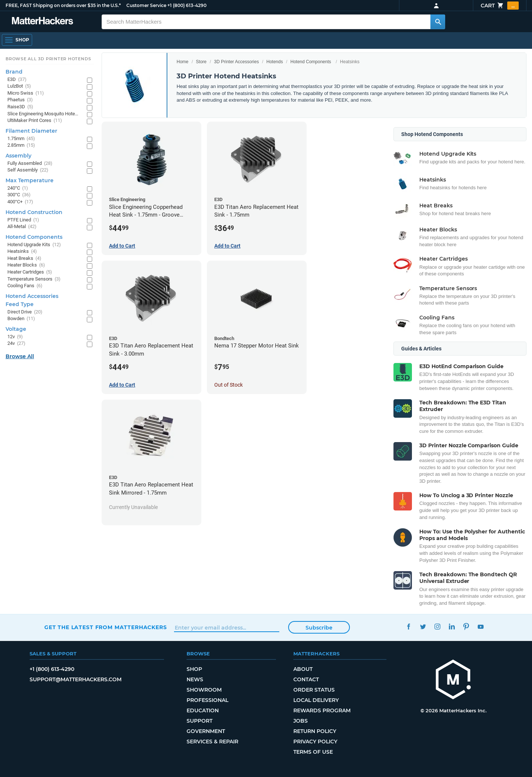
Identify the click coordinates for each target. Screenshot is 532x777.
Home (183, 62)
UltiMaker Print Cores (35, 121)
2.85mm (21, 145)
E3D (17, 80)
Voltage (16, 329)
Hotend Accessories (32, 296)
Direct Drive (25, 312)
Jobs (301, 721)
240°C (18, 188)
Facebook (408, 626)
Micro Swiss (26, 93)
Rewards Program (322, 710)
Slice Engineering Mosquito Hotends (43, 114)
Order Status (314, 690)
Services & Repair (212, 742)
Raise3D (20, 107)
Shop (194, 669)
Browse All (20, 356)
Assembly (18, 156)
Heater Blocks (26, 265)
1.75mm (21, 139)
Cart (500, 6)
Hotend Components (311, 62)
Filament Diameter (31, 131)
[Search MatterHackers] (438, 22)
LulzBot (19, 86)
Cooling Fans (25, 286)
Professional (207, 700)
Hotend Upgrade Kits (34, 245)
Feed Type (20, 304)
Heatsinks (22, 252)
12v (15, 337)
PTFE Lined (23, 220)
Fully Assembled (30, 164)
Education (203, 710)
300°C (19, 195)
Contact (306, 679)
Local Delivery (316, 700)
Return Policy (315, 731)
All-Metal (22, 227)
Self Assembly (28, 170)
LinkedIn (452, 626)
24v (16, 344)
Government (206, 731)
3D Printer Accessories (236, 62)
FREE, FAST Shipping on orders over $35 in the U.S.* (63, 5)
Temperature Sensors (34, 279)
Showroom (204, 690)
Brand (14, 72)
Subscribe (319, 628)
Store (201, 62)
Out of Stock (229, 385)
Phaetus (20, 100)
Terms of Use (313, 752)
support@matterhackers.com (76, 679)
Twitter (423, 626)
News (195, 679)
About (303, 669)
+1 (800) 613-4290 (187, 5)
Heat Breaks (24, 259)
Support (199, 721)
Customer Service (146, 5)
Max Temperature (30, 180)
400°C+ (20, 202)
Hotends (275, 62)
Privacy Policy (315, 742)
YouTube (480, 626)
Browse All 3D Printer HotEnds (48, 59)
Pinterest (466, 626)
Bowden (21, 319)
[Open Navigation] (17, 40)
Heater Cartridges (30, 272)
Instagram (437, 626)
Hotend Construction (34, 212)
